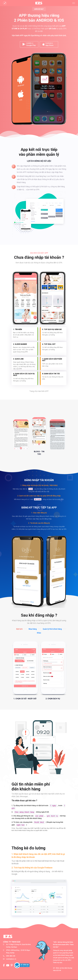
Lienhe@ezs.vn (11, 959)
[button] (40, 914)
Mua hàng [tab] (33, 629)
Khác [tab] (39, 633)
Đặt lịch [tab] (19, 629)
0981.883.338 (11, 956)
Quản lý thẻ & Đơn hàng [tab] (52, 629)
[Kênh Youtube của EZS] (8, 966)
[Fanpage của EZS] (5, 966)
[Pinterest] (12, 966)
